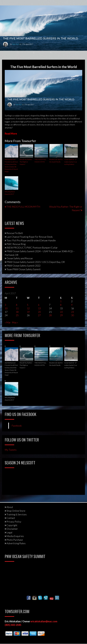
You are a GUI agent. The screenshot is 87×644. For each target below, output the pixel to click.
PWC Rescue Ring (16, 244)
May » (15, 322)
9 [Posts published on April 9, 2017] (72, 305)
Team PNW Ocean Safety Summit (24, 269)
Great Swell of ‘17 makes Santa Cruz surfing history (71, 162)
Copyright (12, 525)
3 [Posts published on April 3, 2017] (5, 305)
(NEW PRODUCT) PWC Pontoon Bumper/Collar (32, 248)
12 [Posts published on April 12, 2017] (28, 308)
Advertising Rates (16, 543)
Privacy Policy (14, 522)
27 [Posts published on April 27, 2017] (39, 315)
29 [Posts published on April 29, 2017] (61, 315)
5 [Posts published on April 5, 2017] (28, 305)
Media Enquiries (15, 536)
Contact (11, 518)
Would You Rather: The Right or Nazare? (26, 162)
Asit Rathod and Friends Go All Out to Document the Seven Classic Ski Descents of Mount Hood (11, 165)
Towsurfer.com (41, 52)
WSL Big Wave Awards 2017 (10, 193)
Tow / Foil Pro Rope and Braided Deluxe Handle (31, 240)
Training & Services (17, 514)
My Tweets (11, 450)
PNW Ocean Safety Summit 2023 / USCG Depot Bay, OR (36, 262)
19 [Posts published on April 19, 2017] (28, 312)
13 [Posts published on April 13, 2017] (39, 308)
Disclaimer (12, 529)
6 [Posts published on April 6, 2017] (39, 305)
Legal (9, 532)
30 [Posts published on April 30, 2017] (73, 315)
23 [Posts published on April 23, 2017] (73, 312)
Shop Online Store (16, 511)
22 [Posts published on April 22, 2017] (61, 312)
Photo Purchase (15, 540)
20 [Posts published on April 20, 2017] (39, 312)
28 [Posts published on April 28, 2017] (50, 315)
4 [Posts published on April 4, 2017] (17, 305)
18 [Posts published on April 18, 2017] (17, 312)
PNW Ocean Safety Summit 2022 (23, 266)
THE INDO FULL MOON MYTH (40, 161)
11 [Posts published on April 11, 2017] (17, 308)
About (10, 507)
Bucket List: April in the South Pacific (56, 161)
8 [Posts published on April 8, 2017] (61, 305)
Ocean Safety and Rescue (20, 258)
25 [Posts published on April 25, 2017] (17, 315)
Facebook (17, 426)
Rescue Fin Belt (15, 233)
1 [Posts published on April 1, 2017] (61, 301)
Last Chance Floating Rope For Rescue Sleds (30, 237)
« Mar (8, 322)
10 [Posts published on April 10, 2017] (6, 308)
